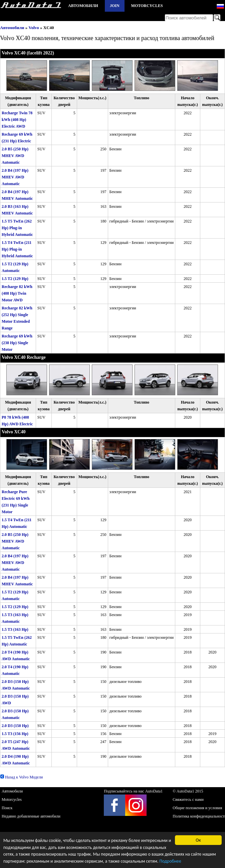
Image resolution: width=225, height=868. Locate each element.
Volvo (34, 28)
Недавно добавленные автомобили (31, 816)
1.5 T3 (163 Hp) (15, 629)
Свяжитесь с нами (188, 800)
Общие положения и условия (197, 808)
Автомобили (83, 6)
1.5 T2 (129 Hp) (15, 279)
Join (115, 6)
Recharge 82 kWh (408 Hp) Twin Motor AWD (17, 293)
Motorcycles (147, 6)
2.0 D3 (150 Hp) (15, 726)
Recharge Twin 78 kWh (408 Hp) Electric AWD (17, 120)
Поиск (7, 808)
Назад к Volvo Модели (21, 777)
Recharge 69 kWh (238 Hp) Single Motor (17, 343)
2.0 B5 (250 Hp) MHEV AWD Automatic (15, 156)
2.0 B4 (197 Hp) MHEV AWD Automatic (15, 177)
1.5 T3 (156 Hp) (15, 734)
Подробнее (170, 862)
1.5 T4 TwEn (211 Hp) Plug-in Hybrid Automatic (17, 249)
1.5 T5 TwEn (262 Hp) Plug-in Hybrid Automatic (17, 228)
